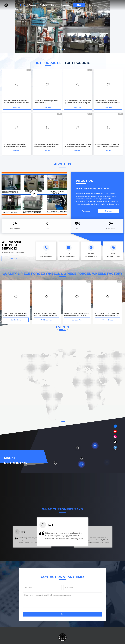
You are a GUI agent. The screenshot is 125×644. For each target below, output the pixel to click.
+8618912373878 (91, 256)
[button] (17, 538)
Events (54, 5)
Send (62, 614)
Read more (86, 211)
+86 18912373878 (113, 256)
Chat (79, 5)
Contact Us (65, 5)
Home (23, 5)
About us (32, 5)
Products (44, 5)
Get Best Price (16, 320)
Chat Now (17, 107)
